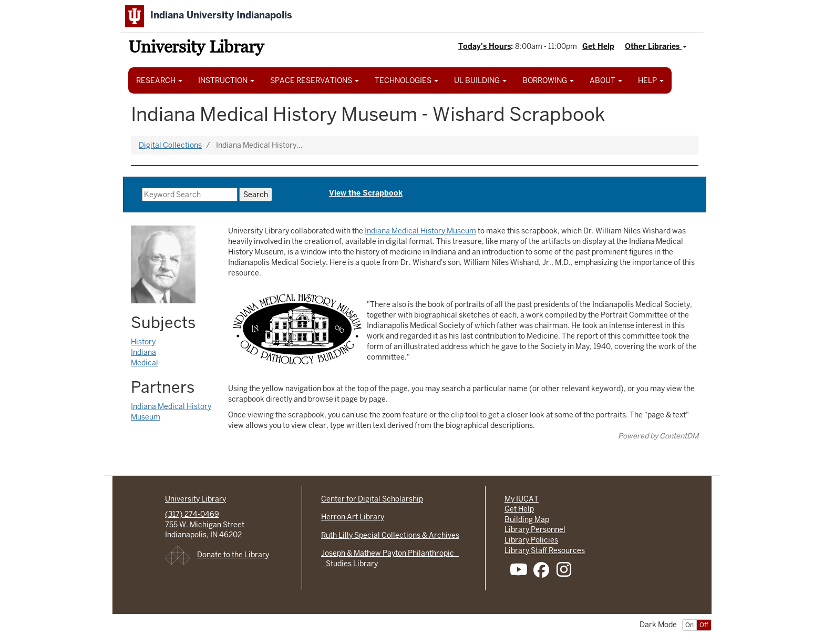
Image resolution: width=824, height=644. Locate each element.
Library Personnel (535, 529)
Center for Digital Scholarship (372, 499)
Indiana (143, 352)
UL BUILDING (480, 80)
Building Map (527, 519)
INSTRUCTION (226, 80)
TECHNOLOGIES (406, 80)
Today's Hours (485, 46)
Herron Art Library (353, 517)
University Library (196, 49)
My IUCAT (522, 499)
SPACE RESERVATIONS (315, 80)
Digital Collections (170, 145)
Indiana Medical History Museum (420, 231)
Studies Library (349, 564)
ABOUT (606, 80)
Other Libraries (656, 46)
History (143, 342)
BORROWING (548, 80)
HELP (651, 80)
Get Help (598, 46)
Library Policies (531, 540)
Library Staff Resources (545, 550)
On (689, 625)
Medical (145, 363)
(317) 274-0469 (192, 514)
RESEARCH (159, 80)
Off (704, 625)
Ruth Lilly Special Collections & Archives (390, 535)
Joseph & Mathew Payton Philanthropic (390, 553)
